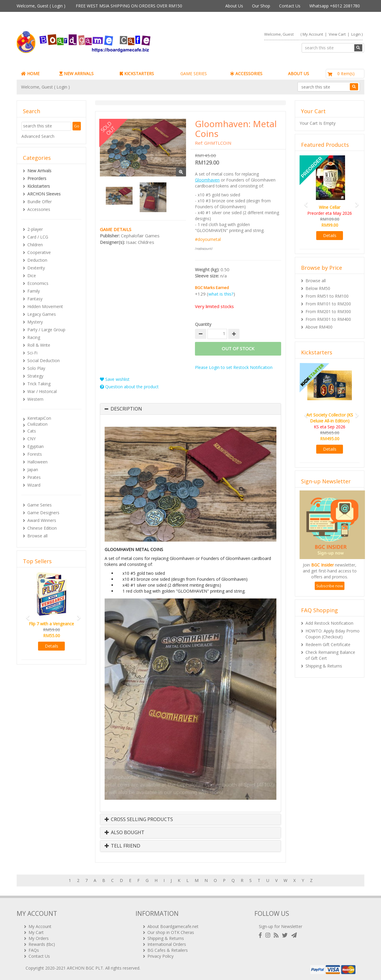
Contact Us (290, 6)
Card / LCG (38, 237)
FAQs (34, 950)
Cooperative (39, 252)
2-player (35, 229)
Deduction (37, 260)
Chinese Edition (42, 528)
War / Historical (42, 391)
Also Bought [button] (125, 833)
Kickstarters (39, 186)
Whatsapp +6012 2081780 (335, 6)
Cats (32, 431)
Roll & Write (39, 345)
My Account (313, 34)
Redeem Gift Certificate (328, 644)
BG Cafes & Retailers (168, 950)
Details (52, 646)
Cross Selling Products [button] (139, 820)
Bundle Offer (40, 202)
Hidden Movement (45, 306)
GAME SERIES (194, 74)
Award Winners (42, 520)
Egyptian (36, 446)
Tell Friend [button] (122, 846)
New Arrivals (39, 171)
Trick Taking (39, 384)
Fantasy (35, 299)
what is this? (221, 294)
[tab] (190, 409)
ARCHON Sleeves (44, 194)
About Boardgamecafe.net (173, 926)
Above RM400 (319, 327)
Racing (34, 337)
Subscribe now (330, 586)
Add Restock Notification (329, 623)
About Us (234, 6)
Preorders (37, 178)
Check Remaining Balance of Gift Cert (330, 655)
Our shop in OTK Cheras (171, 932)
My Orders (39, 938)
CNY (32, 439)
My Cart (36, 932)
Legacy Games (42, 314)
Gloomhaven (207, 180)
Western (35, 399)
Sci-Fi (32, 353)
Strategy (35, 376)
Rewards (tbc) (42, 944)
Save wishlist (115, 379)
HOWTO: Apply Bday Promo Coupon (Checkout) (333, 634)
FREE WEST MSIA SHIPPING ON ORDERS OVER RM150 (129, 6)
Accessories (39, 209)
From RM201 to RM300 (328, 311)
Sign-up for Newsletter (281, 926)
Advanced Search (38, 136)
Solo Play (36, 368)
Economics (38, 283)
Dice (32, 276)
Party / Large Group (46, 330)
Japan (33, 470)
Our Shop (261, 6)
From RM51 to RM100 (327, 296)
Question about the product (129, 387)
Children (35, 245)
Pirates (34, 477)
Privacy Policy (160, 956)
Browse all (37, 536)
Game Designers (43, 513)
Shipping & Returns (324, 666)
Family (34, 291)
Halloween (37, 462)
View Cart (337, 34)
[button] (26, 615)
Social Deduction (44, 360)
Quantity (203, 324)
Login (57, 6)
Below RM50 (318, 288)
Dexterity (36, 268)
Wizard (34, 485)
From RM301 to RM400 (328, 319)
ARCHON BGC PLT (85, 968)
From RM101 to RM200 (328, 304)
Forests (35, 454)
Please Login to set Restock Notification (234, 367)
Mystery (35, 322)
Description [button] (126, 409)
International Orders (167, 944)
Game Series (40, 505)
